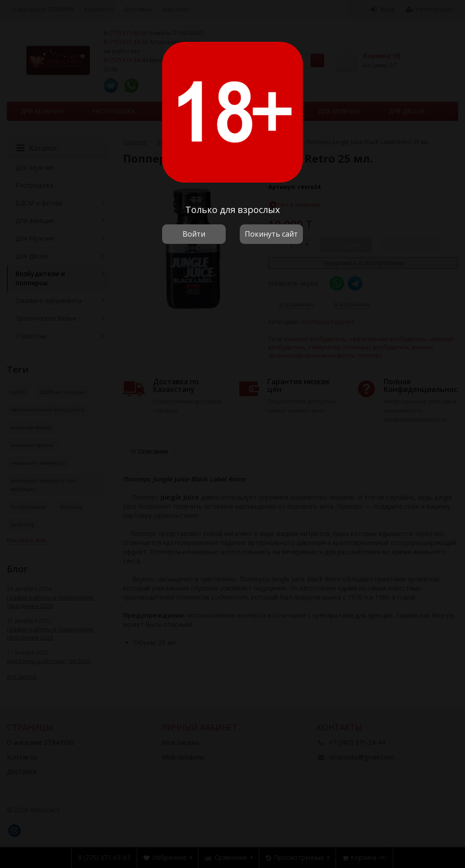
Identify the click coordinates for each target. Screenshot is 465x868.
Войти (194, 234)
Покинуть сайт (271, 234)
